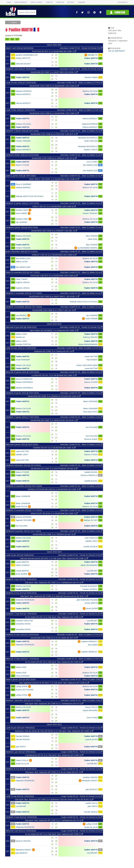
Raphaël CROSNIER (24, 520)
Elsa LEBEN (93, 645)
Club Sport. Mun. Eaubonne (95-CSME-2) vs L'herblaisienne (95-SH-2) (54, 582)
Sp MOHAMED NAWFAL (88, 248)
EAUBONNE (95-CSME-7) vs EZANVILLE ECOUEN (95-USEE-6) (54, 396)
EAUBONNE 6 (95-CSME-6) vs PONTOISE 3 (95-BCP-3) (54, 134)
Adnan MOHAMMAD (89, 565)
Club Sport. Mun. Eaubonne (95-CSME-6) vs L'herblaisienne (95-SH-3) (54, 704)
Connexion (118, 12)
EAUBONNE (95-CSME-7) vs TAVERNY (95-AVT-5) (54, 534)
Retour (14, 22)
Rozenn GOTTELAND (24, 690)
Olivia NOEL (93, 239)
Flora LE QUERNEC (23, 184)
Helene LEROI (21, 334)
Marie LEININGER (90, 401)
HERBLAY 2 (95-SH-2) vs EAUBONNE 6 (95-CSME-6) (54, 255)
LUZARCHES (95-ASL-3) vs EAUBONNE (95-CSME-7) (54, 375)
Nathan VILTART (91, 520)
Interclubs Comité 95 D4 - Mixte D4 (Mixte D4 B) (81, 372)
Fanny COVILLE (91, 707)
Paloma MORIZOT (23, 94)
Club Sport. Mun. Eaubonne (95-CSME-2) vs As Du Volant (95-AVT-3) (54, 772)
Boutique (71, 2)
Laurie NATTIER (91, 356)
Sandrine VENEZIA (90, 777)
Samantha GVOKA (23, 624)
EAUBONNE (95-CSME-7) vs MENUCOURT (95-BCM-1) (54, 420)
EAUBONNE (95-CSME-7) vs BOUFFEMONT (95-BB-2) (54, 469)
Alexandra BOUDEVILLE (88, 138)
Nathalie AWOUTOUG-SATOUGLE (30, 196)
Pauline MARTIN (91, 58)
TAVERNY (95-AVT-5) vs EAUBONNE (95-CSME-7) (54, 448)
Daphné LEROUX (91, 150)
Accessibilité (122, 2)
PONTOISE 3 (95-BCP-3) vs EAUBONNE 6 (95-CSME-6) (54, 276)
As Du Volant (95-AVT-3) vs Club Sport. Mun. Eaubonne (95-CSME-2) (54, 834)
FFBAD (9, 2)
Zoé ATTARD (92, 718)
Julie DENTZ (21, 747)
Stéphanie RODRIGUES (25, 600)
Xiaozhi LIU (20, 337)
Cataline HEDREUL (90, 589)
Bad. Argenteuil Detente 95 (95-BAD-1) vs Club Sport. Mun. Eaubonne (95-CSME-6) (54, 683)
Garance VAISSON (23, 841)
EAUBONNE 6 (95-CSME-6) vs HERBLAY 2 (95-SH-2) (54, 158)
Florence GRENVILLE (89, 475)
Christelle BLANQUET (89, 586)
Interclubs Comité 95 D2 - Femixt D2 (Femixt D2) (81, 327)
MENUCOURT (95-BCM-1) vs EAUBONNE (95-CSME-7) (54, 513)
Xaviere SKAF (21, 667)
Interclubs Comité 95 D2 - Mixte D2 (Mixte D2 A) (81, 131)
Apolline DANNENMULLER (27, 55)
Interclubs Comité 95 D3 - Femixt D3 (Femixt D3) (81, 48)
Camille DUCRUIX (90, 547)
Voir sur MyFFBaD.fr (116, 51)
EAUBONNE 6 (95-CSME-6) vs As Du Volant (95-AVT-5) (54, 638)
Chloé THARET (22, 279)
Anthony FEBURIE (90, 337)
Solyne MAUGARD (90, 710)
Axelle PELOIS (21, 506)
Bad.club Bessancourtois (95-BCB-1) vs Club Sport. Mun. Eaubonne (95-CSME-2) (54, 558)
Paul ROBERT (92, 360)
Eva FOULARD (92, 427)
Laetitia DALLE (91, 803)
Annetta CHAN (22, 210)
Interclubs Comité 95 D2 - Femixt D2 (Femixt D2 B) (80, 555)
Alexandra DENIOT (90, 780)
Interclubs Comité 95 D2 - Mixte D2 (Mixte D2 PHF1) (80, 110)
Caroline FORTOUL (23, 344)
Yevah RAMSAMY (23, 360)
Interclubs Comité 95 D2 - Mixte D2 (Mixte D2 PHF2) (80, 83)
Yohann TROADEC (23, 141)
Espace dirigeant (21, 2)
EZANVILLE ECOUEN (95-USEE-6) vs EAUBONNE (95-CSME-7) (54, 489)
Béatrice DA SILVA (90, 91)
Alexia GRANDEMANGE (88, 344)
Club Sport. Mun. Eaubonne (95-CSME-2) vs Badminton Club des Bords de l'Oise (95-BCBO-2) (54, 800)
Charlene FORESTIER (24, 621)
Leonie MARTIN (22, 562)
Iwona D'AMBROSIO (24, 379)
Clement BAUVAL (23, 739)
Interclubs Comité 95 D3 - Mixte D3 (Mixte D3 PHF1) (80, 659)
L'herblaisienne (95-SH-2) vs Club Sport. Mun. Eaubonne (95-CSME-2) (54, 755)
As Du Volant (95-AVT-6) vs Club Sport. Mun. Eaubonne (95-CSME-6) (54, 662)
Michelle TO (93, 55)
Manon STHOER (22, 165)
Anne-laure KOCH (90, 412)
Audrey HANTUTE (23, 58)
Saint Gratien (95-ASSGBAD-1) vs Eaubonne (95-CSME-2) (54, 330)
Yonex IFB (49, 2)
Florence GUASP (91, 439)
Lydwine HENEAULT (89, 641)
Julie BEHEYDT (92, 789)
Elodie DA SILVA (22, 764)
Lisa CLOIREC (92, 162)
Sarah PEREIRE (91, 319)
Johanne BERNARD (24, 517)
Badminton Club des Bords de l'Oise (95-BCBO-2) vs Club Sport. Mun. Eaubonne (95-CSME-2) (54, 731)
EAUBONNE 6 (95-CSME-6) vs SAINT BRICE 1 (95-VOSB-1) (54, 296)
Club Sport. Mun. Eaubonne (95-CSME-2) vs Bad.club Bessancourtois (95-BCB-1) (54, 596)
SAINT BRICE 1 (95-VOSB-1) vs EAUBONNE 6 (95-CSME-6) (54, 179)
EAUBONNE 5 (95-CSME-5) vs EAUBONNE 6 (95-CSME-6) (54, 86)
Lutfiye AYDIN (21, 686)
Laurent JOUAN (91, 739)
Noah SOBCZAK (91, 141)
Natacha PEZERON (24, 91)
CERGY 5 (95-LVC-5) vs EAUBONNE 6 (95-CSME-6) (54, 206)
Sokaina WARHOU (23, 187)
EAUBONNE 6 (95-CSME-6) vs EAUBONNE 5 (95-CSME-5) (54, 113)
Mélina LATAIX (22, 262)
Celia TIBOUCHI (91, 538)
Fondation (60, 2)
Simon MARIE (21, 213)
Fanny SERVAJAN (23, 676)
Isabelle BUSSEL (91, 472)
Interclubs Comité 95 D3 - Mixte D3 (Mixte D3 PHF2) (80, 635)
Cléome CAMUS (91, 77)
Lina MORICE (21, 315)
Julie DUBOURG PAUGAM (87, 600)
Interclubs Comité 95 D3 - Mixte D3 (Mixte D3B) (82, 679)
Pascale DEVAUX (23, 736)
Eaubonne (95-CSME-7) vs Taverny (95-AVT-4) (54, 351)
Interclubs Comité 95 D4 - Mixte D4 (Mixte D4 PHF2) (80, 348)
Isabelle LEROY (22, 454)
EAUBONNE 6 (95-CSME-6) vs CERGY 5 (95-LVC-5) (54, 310)
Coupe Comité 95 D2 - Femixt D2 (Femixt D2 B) (82, 728)
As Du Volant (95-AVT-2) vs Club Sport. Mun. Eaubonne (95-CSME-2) (54, 617)
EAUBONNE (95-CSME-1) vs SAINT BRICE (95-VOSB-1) (54, 72)
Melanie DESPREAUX (24, 382)
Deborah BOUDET (23, 64)
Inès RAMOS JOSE (90, 165)
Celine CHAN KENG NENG (87, 365)
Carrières (81, 2)
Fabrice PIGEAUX (23, 565)
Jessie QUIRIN (21, 574)
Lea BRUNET (92, 571)
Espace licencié (36, 2)
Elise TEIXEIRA (92, 236)
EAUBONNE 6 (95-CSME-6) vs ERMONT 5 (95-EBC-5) (54, 231)
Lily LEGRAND (21, 222)
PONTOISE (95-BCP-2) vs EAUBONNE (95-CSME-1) (54, 51)
